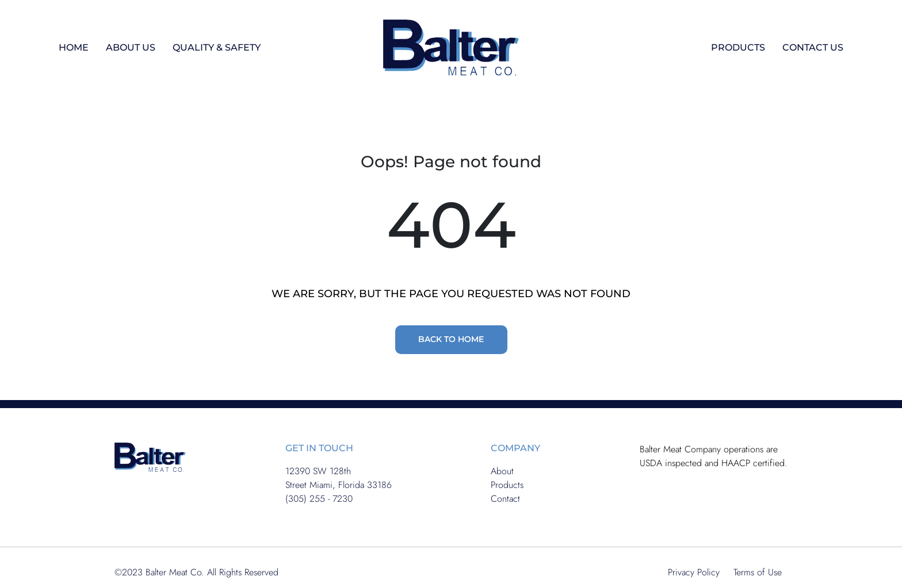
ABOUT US (131, 47)
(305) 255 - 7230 (319, 499)
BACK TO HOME (451, 339)
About (502, 471)
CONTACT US (813, 47)
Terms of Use (758, 572)
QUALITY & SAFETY (217, 47)
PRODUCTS (738, 47)
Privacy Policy (694, 572)
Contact (505, 499)
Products (507, 485)
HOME (74, 47)
